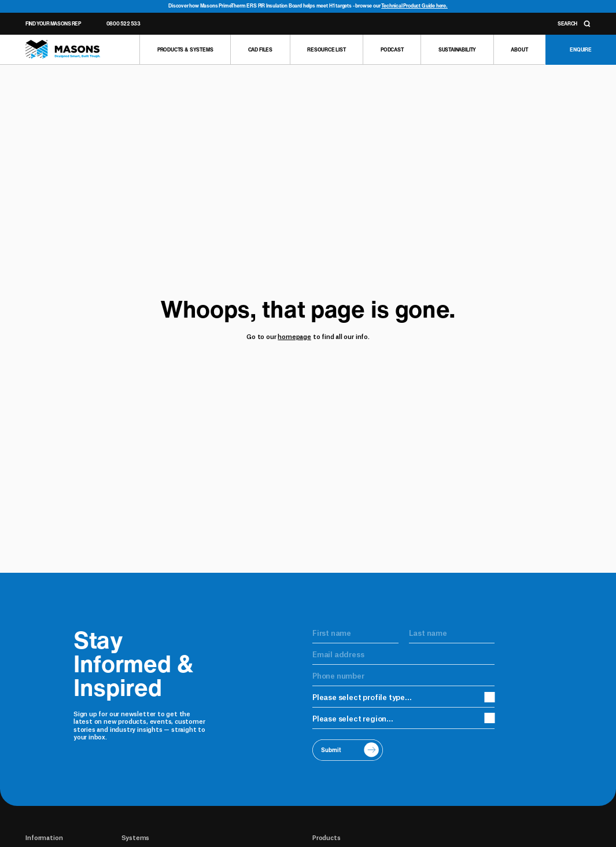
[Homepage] (63, 49)
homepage (294, 336)
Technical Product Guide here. (414, 5)
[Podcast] (392, 50)
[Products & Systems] (185, 50)
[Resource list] (327, 50)
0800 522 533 (123, 24)
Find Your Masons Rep (53, 24)
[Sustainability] (457, 50)
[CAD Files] (260, 50)
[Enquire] (580, 50)
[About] (519, 50)
